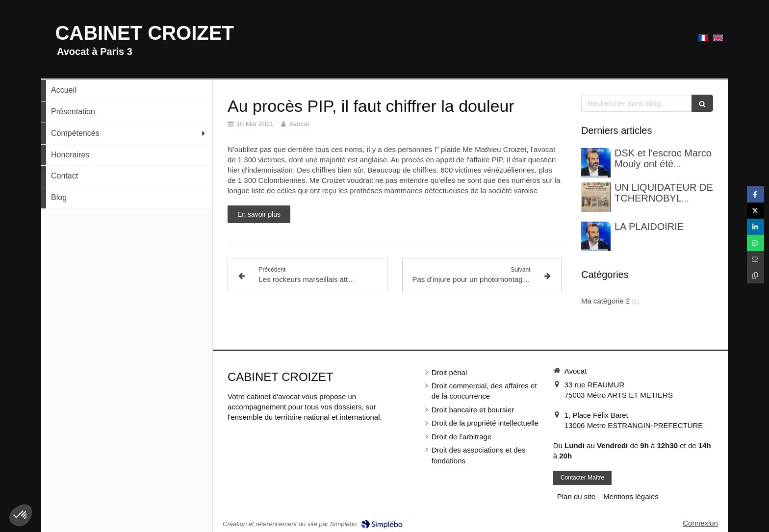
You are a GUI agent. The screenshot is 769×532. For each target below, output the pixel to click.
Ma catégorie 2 (605, 301)
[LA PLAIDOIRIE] (596, 236)
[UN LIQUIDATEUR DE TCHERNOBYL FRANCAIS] (596, 197)
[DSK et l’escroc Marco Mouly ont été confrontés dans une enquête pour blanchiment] (596, 163)
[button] (21, 515)
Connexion (700, 523)
